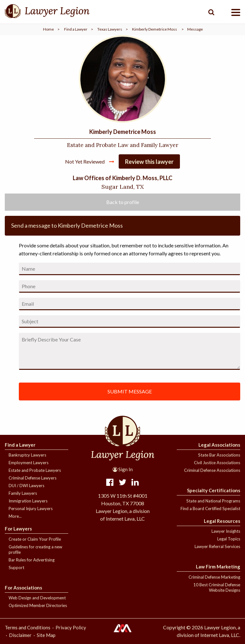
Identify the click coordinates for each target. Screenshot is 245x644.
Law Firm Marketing (218, 567)
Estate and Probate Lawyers (35, 470)
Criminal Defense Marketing (214, 577)
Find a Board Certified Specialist (210, 509)
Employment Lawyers (29, 463)
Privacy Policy (71, 627)
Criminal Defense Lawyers (33, 478)
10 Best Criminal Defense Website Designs (217, 587)
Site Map (46, 635)
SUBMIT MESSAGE (130, 391)
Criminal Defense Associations (212, 470)
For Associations (23, 588)
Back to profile (123, 202)
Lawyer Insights (226, 531)
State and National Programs (213, 501)
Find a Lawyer (76, 29)
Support (16, 567)
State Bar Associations (219, 455)
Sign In (123, 469)
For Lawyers (18, 529)
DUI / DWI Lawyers (26, 486)
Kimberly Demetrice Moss (155, 29)
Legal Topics (229, 539)
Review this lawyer (149, 162)
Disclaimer (20, 635)
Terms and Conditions (28, 627)
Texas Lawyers (110, 29)
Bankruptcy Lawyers (27, 455)
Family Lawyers (23, 493)
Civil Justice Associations (217, 463)
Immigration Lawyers (28, 501)
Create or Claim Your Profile (35, 539)
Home (48, 29)
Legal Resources (222, 521)
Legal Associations (219, 445)
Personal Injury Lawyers (31, 509)
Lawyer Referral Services (217, 546)
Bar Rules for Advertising (32, 560)
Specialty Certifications (214, 490)
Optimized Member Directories (38, 605)
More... (15, 516)
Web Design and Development (37, 598)
